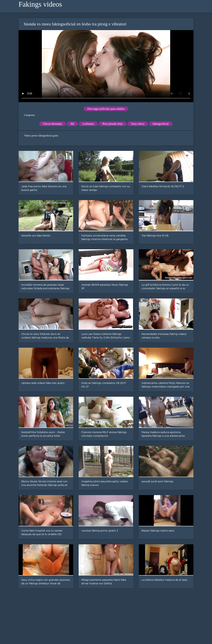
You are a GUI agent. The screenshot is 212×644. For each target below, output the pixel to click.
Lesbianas (88, 124)
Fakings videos (40, 4)
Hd (72, 124)
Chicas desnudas (52, 124)
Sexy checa (138, 124)
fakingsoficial (161, 124)
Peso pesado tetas (112, 124)
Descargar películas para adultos (106, 109)
